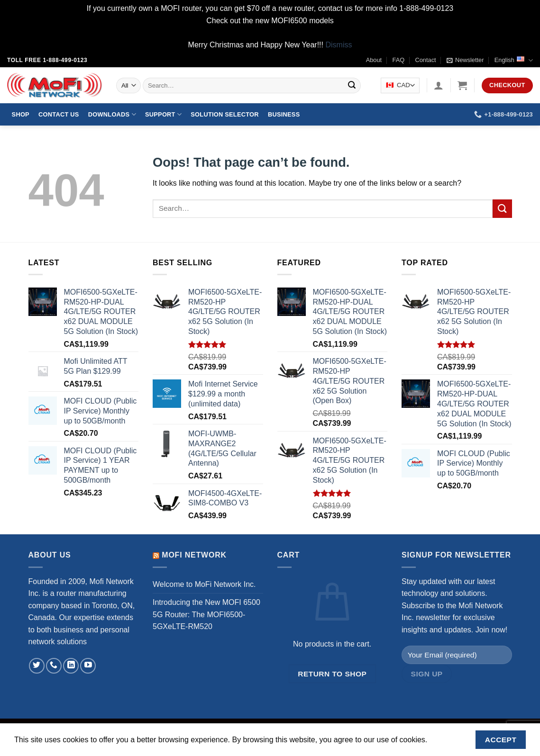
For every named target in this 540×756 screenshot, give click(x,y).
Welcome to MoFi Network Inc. (204, 584)
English (514, 60)
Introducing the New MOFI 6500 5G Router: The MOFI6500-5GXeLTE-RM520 (206, 614)
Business (284, 114)
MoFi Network (194, 555)
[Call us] (54, 666)
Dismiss (339, 45)
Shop (21, 114)
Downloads (112, 114)
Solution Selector (224, 114)
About (374, 60)
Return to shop (332, 674)
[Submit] (352, 86)
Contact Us (59, 114)
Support (163, 114)
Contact (426, 60)
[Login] (439, 85)
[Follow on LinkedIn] (71, 666)
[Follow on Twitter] (37, 666)
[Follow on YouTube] (88, 666)
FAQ (399, 60)
